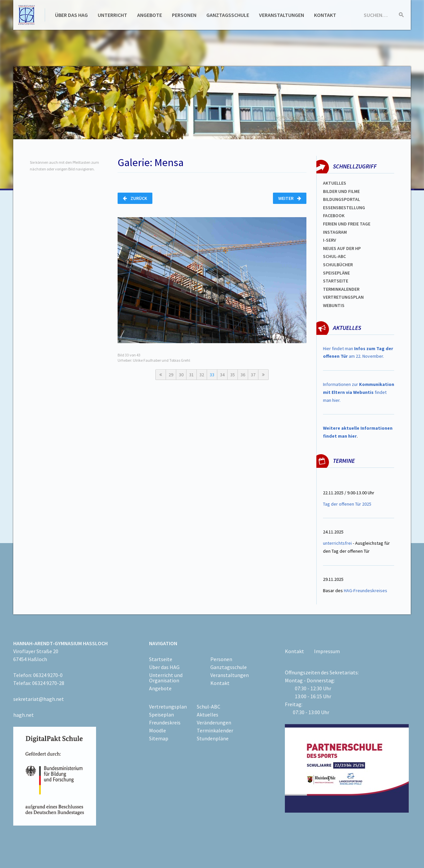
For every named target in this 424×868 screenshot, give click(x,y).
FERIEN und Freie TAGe (347, 224)
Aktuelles (335, 183)
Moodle (158, 730)
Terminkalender (341, 289)
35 (233, 375)
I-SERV (330, 240)
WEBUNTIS (334, 305)
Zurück (135, 198)
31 (191, 375)
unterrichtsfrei (337, 543)
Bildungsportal (342, 199)
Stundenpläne (213, 738)
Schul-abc (334, 256)
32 (202, 375)
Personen (184, 15)
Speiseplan (161, 714)
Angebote (150, 15)
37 (253, 375)
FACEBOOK (334, 216)
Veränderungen (214, 722)
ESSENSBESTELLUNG (344, 208)
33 (212, 375)
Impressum (327, 651)
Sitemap (159, 738)
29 (171, 375)
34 (222, 375)
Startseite (336, 281)
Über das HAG (71, 15)
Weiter (290, 198)
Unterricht (112, 15)
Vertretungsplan (168, 707)
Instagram (335, 232)
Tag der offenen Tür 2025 (347, 504)
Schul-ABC (209, 707)
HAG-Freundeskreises (366, 590)
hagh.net (24, 715)
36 (243, 375)
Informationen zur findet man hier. (359, 392)
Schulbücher (338, 265)
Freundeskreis (165, 722)
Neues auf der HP (342, 248)
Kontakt (325, 15)
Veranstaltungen (282, 15)
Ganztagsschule (228, 15)
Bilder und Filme (341, 191)
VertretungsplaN (343, 297)
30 (181, 375)
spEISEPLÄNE (336, 273)
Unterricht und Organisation (166, 678)
